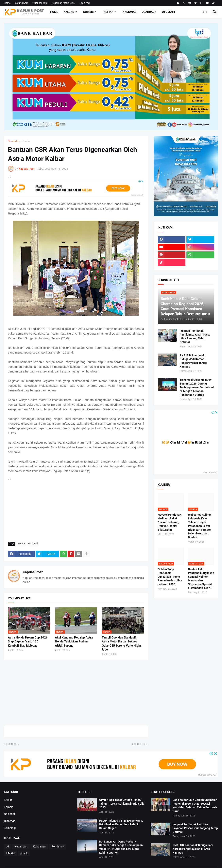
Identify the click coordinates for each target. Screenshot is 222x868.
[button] (205, 12)
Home (7, 3)
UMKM (10, 853)
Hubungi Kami (40, 3)
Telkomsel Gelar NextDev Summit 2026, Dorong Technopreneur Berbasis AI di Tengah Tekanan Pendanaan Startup (197, 387)
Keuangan (21, 846)
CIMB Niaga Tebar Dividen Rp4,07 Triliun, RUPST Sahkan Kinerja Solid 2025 (122, 804)
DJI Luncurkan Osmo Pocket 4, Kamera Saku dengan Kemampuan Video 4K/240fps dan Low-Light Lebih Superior (121, 847)
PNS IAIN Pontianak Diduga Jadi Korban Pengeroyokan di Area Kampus (194, 361)
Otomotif (169, 12)
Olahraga (149, 12)
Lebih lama (139, 744)
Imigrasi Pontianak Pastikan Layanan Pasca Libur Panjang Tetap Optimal (195, 336)
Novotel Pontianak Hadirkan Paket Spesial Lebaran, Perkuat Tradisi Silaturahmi (169, 522)
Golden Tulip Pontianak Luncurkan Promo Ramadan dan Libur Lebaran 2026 (170, 577)
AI (8, 846)
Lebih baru (13, 744)
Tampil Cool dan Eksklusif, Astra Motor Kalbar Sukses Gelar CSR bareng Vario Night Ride (121, 644)
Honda (26, 141)
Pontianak (58, 846)
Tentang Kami (22, 3)
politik (24, 853)
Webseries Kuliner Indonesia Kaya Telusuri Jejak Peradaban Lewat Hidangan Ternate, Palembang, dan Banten (200, 526)
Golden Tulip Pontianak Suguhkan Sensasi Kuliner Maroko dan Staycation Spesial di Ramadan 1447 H (201, 578)
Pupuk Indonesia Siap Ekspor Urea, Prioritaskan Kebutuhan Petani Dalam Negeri (121, 824)
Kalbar (69, 12)
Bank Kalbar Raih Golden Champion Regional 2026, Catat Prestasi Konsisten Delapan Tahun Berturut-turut (195, 805)
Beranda (13, 141)
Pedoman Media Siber (64, 3)
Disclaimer (85, 3)
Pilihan (108, 12)
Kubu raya (39, 846)
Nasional (129, 12)
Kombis (88, 12)
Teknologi (10, 828)
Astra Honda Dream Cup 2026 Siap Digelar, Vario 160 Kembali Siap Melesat (28, 642)
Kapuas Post (33, 572)
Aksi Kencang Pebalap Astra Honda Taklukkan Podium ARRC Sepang (74, 642)
